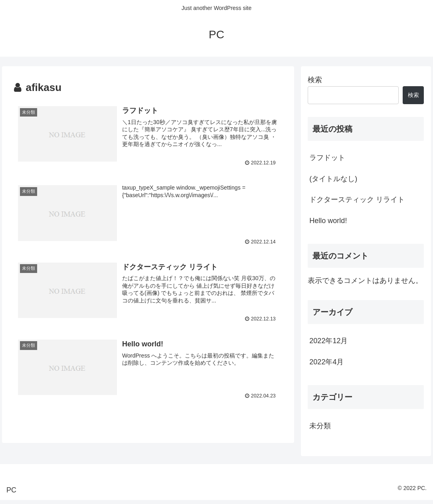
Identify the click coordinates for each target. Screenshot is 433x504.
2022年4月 (326, 362)
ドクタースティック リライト (357, 200)
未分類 (320, 426)
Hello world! (328, 221)
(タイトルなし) (333, 179)
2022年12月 (328, 341)
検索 (315, 80)
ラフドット (327, 158)
